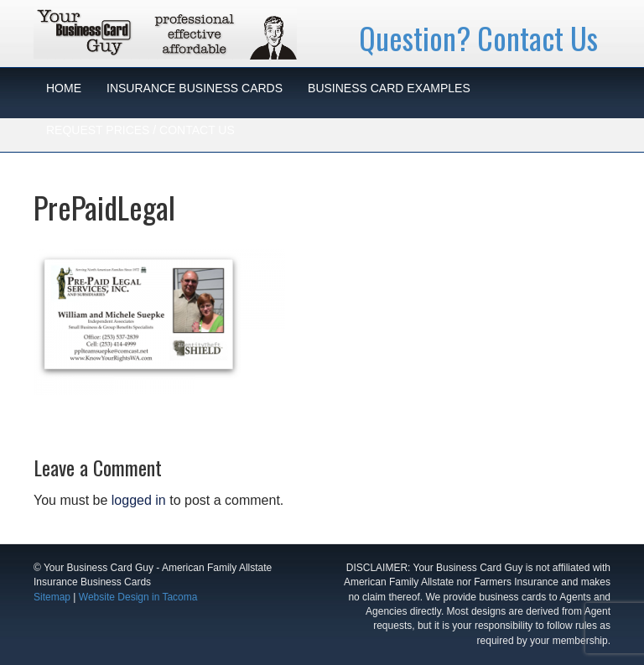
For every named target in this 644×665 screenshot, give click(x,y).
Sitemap (52, 597)
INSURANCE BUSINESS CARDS (195, 88)
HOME (64, 88)
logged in (139, 500)
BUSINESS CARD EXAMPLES (389, 88)
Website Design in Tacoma (138, 597)
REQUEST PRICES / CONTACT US (140, 130)
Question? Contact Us (478, 37)
